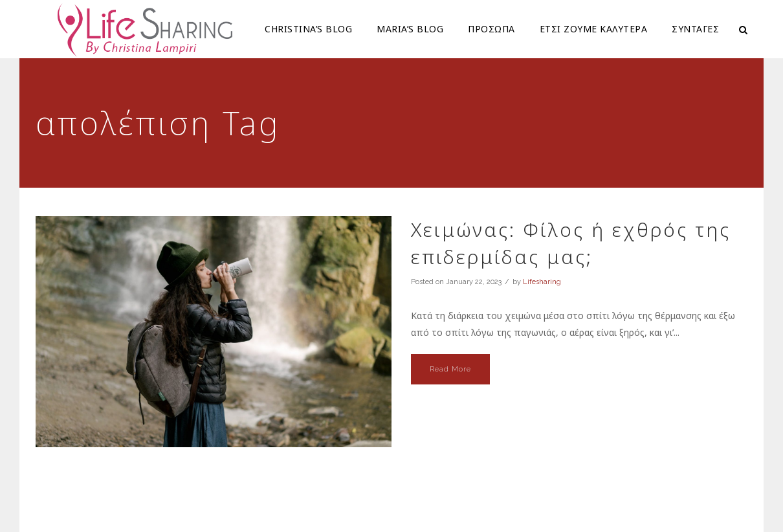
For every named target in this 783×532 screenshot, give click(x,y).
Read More (450, 369)
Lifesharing (542, 282)
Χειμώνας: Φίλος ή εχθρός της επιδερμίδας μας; (571, 243)
